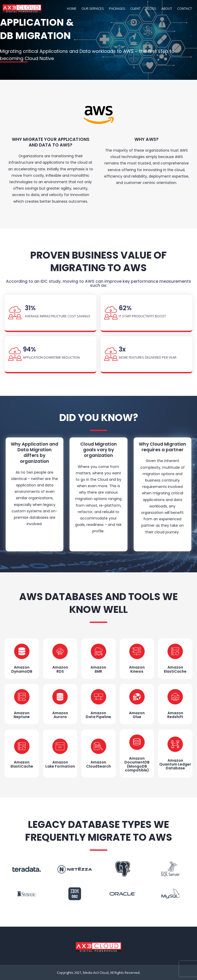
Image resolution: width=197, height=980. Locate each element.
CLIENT (135, 8)
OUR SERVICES (93, 8)
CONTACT (185, 8)
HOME (72, 8)
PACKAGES (117, 8)
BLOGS (151, 8)
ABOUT (167, 8)
